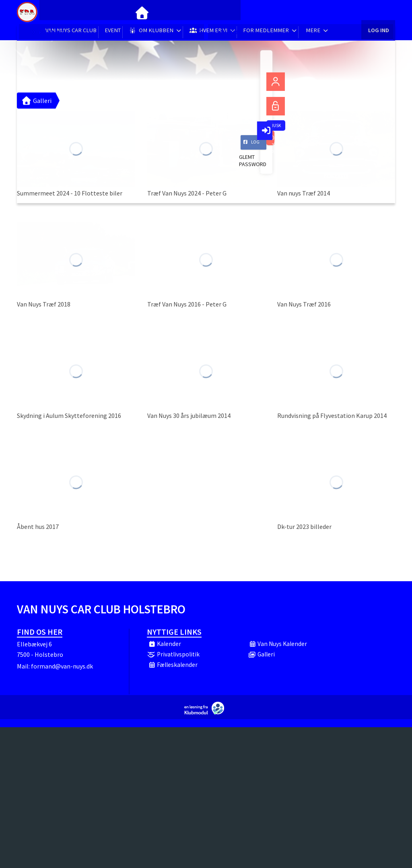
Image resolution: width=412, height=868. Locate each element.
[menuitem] (51, 12)
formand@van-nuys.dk (62, 666)
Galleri (36, 101)
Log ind (378, 12)
